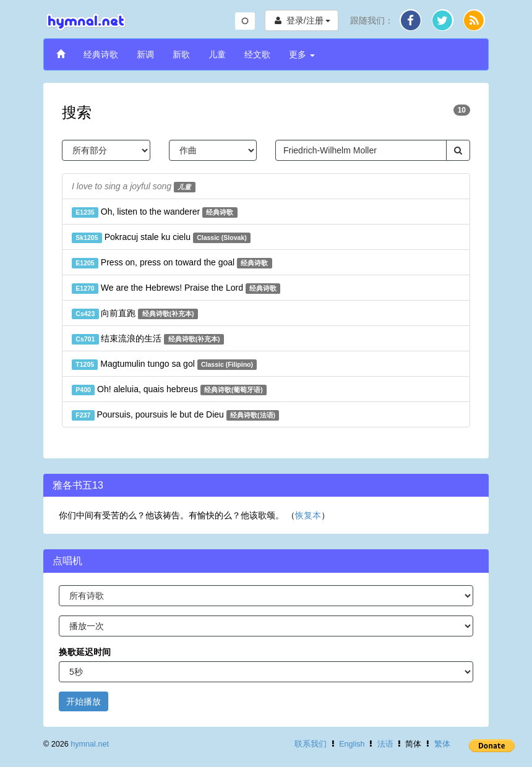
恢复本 (308, 515)
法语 (385, 744)
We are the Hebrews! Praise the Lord (176, 288)
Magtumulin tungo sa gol (164, 364)
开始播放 (84, 701)
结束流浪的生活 (148, 339)
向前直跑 (135, 314)
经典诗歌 (101, 54)
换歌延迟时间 (85, 652)
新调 (145, 54)
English (352, 744)
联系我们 (311, 744)
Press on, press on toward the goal (172, 263)
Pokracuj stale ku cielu (161, 238)
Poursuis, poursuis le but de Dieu (175, 415)
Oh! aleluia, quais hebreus (169, 390)
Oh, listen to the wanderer (155, 212)
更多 (302, 54)
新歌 (181, 54)
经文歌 (257, 54)
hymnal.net (90, 744)
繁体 (442, 744)
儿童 (217, 54)
